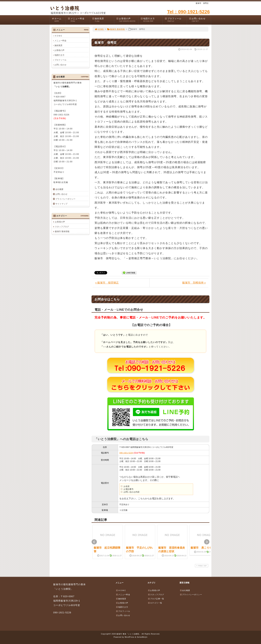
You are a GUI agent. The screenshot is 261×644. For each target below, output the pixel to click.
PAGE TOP (201, 566)
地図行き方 (152, 20)
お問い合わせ (200, 20)
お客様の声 (127, 20)
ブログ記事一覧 (156, 599)
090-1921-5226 (126, 453)
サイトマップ (61, 204)
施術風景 (103, 20)
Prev (94, 542)
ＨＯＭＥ (58, 36)
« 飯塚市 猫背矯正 (107, 283)
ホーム (59, 20)
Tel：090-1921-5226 (188, 12)
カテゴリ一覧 (155, 603)
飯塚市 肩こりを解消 (204, 548)
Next (207, 542)
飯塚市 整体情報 (116, 29)
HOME (99, 29)
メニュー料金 (79, 20)
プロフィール (176, 20)
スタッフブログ (62, 227)
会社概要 (59, 189)
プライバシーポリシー (65, 199)
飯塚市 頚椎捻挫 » (194, 283)
